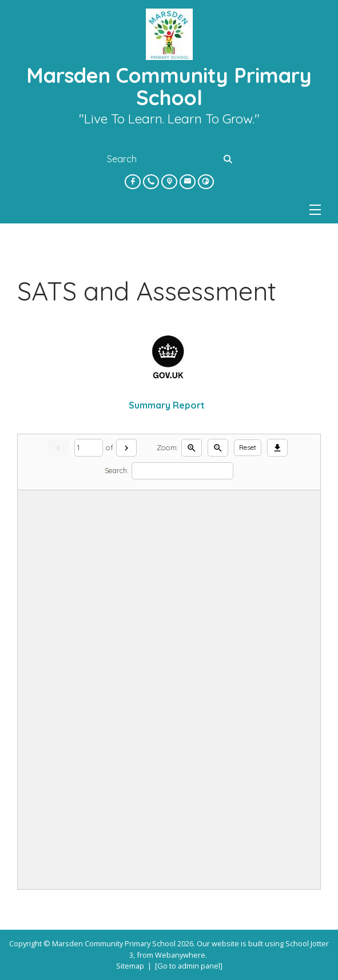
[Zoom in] (192, 448)
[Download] (277, 448)
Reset (248, 447)
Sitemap (130, 966)
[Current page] (89, 448)
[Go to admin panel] (189, 966)
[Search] (229, 159)
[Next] (126, 448)
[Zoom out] (218, 448)
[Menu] (315, 210)
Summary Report (169, 405)
